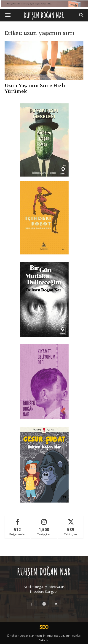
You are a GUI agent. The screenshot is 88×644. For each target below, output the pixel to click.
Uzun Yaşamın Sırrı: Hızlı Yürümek (35, 89)
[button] (8, 15)
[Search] (82, 15)
